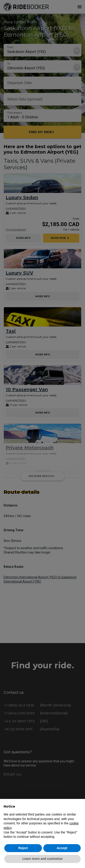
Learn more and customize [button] (42, 859)
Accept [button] (62, 848)
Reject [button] (23, 848)
